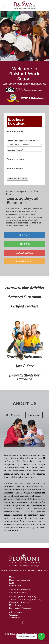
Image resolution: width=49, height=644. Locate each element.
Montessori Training (20, 580)
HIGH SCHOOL (25, 253)
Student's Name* (24, 134)
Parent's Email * (24, 171)
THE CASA (25, 244)
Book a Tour (15, 586)
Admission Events (18, 592)
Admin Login (16, 612)
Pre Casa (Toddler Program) (23, 597)
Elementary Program (19, 602)
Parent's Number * (24, 161)
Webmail (13, 615)
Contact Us (15, 618)
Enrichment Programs (20, 608)
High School (15, 605)
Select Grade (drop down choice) (24, 143)
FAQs (11, 583)
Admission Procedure (20, 590)
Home (12, 577)
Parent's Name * (24, 152)
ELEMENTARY (24, 261)
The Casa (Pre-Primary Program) (25, 599)
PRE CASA (24, 235)
